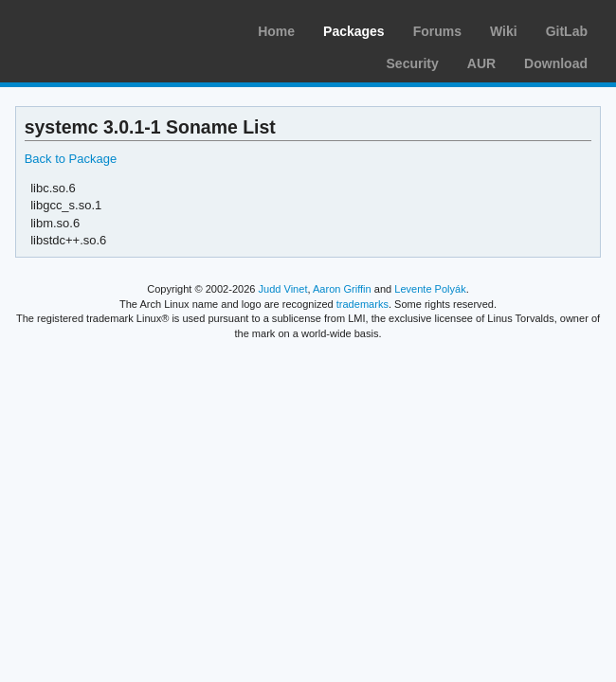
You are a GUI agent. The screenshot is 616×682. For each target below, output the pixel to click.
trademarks (362, 304)
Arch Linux (104, 28)
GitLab (567, 31)
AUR (481, 63)
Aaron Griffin (342, 289)
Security (413, 63)
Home (276, 31)
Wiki (504, 31)
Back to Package (71, 159)
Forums (437, 31)
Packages (354, 31)
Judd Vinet (283, 289)
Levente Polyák (430, 289)
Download (556, 63)
